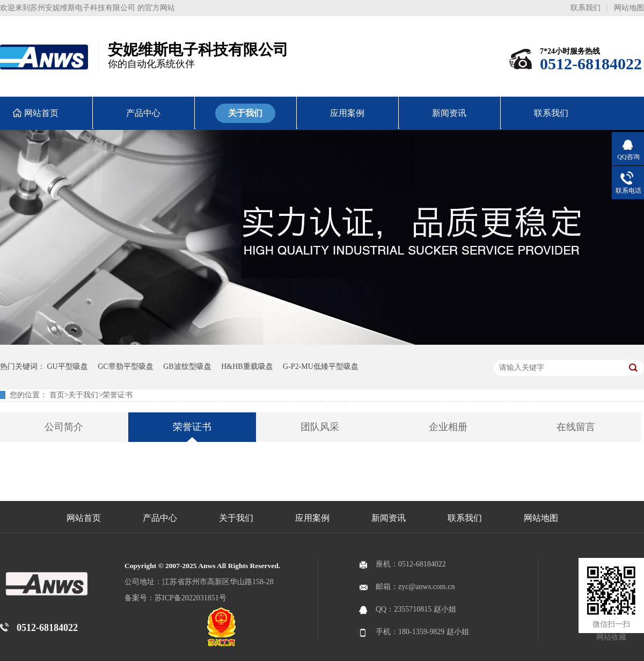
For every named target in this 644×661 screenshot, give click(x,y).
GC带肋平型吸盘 (125, 366)
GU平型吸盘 (68, 366)
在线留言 (576, 427)
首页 (57, 395)
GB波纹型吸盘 (187, 366)
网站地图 (629, 8)
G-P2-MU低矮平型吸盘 (321, 366)
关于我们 (83, 395)
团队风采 (320, 427)
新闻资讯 (389, 518)
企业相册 (448, 427)
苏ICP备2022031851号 (191, 598)
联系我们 (586, 8)
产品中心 (160, 518)
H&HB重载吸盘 (247, 366)
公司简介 (64, 427)
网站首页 (84, 518)
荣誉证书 (118, 395)
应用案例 (312, 518)
